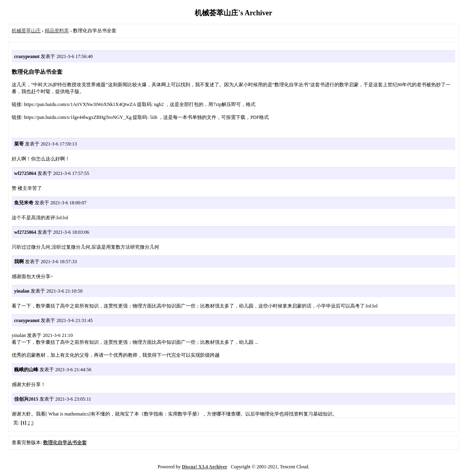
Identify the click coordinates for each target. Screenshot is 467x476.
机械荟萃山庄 (26, 31)
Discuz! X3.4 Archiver (204, 467)
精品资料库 (57, 31)
